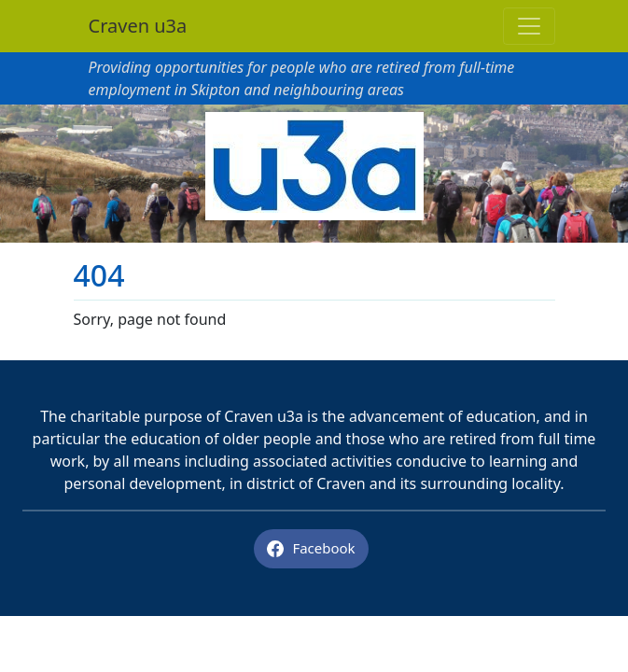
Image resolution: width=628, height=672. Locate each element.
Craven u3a (138, 26)
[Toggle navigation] (529, 26)
